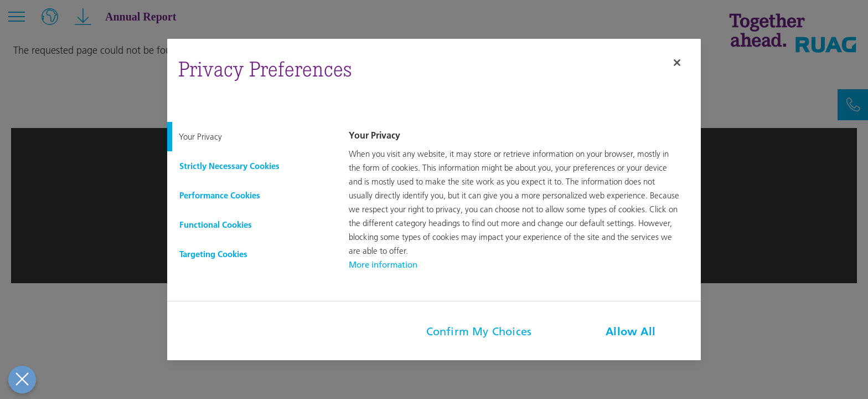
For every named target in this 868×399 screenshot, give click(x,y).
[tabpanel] (523, 201)
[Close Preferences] (21, 380)
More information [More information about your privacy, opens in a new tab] (383, 265)
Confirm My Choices (479, 331)
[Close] (677, 63)
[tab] (249, 137)
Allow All (631, 331)
